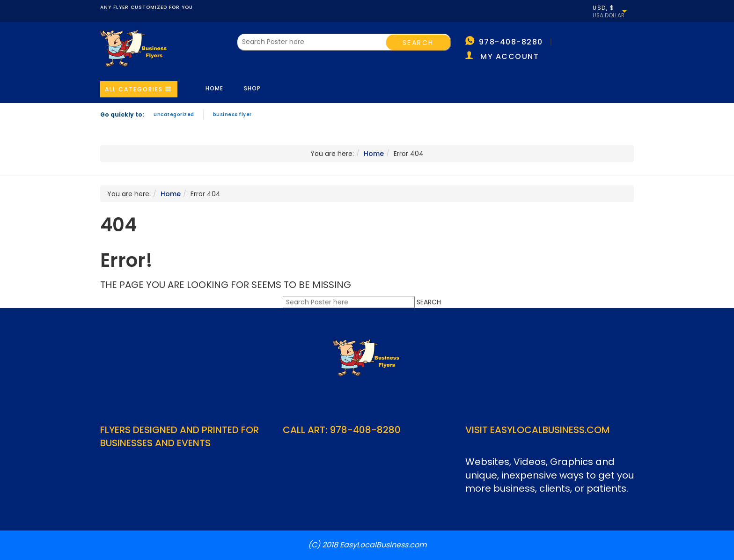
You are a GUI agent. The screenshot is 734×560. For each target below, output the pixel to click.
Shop (252, 88)
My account (510, 56)
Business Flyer (232, 114)
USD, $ (603, 8)
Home (214, 88)
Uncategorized (174, 114)
